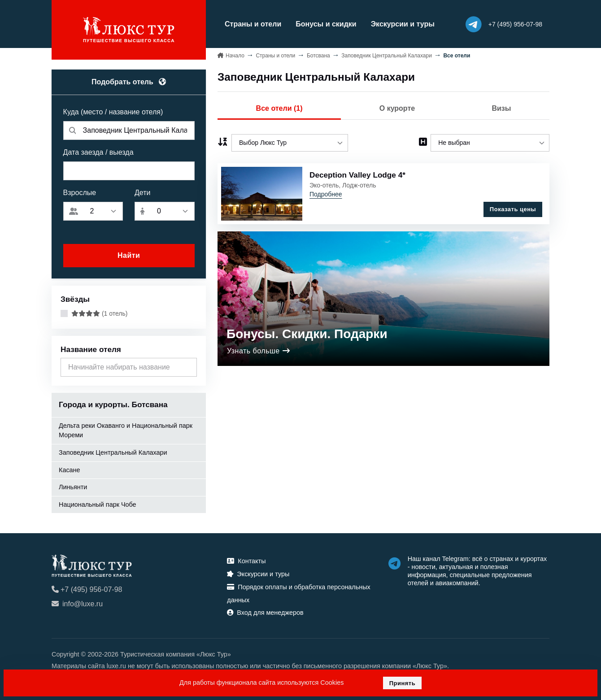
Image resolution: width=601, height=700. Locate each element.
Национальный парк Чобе (98, 504)
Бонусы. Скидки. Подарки (307, 334)
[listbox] (290, 143)
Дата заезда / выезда (98, 152)
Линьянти (73, 487)
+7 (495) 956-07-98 (87, 589)
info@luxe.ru (77, 604)
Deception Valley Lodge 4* (357, 175)
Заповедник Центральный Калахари (113, 452)
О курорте (397, 108)
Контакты (246, 561)
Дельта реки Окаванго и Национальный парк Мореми (126, 430)
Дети (142, 193)
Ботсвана (318, 56)
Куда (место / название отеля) (113, 112)
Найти (129, 255)
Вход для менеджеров (265, 613)
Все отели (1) (279, 108)
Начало (235, 56)
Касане (70, 470)
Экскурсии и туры (403, 24)
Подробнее (326, 194)
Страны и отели (253, 24)
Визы (501, 108)
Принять (403, 683)
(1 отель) (99, 313)
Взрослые (80, 193)
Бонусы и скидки (326, 24)
